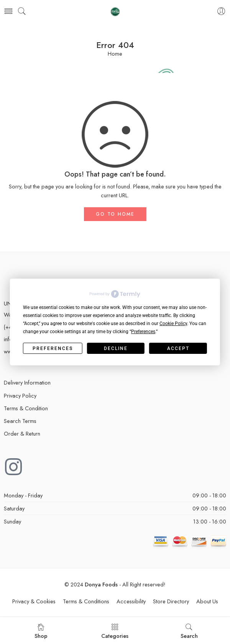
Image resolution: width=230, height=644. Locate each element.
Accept (178, 348)
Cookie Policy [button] (173, 324)
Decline (116, 348)
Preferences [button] (143, 332)
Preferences (53, 348)
